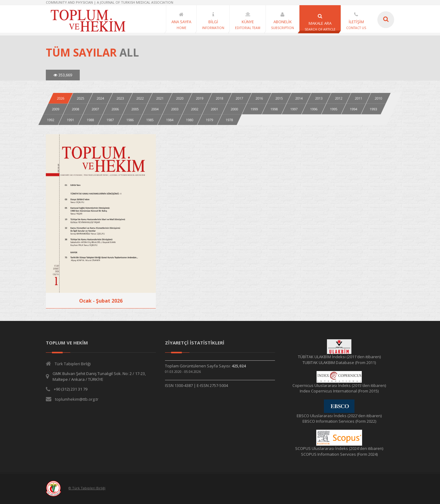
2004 (155, 109)
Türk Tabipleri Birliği (73, 364)
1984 (170, 120)
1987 (110, 120)
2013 (319, 98)
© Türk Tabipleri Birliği (87, 488)
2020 (180, 98)
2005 (135, 109)
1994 (354, 109)
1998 (274, 109)
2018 (219, 98)
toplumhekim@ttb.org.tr (77, 399)
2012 (339, 98)
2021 (160, 98)
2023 (120, 98)
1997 (294, 109)
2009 (56, 109)
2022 (140, 98)
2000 (234, 109)
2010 (378, 98)
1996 (314, 109)
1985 (150, 120)
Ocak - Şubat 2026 (101, 301)
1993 (373, 109)
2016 (259, 98)
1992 (51, 120)
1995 (334, 109)
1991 (71, 120)
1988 (90, 120)
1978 (229, 120)
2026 (61, 98)
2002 (195, 109)
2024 (100, 98)
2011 (358, 98)
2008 (75, 109)
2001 (215, 109)
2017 (239, 98)
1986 (130, 120)
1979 (210, 120)
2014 (299, 98)
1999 (254, 109)
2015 (279, 98)
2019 (200, 98)
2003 (175, 109)
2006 (115, 109)
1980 (190, 120)
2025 (80, 98)
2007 (95, 109)
